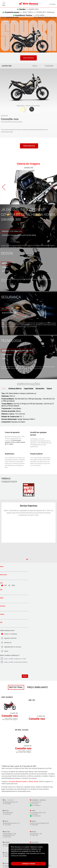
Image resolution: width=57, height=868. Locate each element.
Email (2, 598)
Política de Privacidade (19, 855)
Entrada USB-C (7, 355)
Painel (4, 359)
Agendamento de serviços (13, 647)
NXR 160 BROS (7, 697)
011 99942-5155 (35, 816)
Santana (6, 863)
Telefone (3, 606)
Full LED (5, 309)
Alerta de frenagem (9, 313)
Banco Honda (34, 782)
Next (53, 187)
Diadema (33, 821)
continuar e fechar (28, 864)
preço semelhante (37, 687)
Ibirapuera (6, 832)
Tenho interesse (28, 58)
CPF (6, 585)
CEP (1, 622)
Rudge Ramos (34, 842)
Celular (2, 614)
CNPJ (13, 585)
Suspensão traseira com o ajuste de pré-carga (19, 235)
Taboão (8, 853)
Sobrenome (3, 575)
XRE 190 (32, 700)
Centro (6, 821)
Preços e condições (11, 634)
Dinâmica (5, 267)
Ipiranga (33, 832)
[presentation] (15, 671)
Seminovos (8, 643)
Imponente (6, 263)
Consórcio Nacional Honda (18, 782)
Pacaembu (6, 842)
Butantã (6, 811)
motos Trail (16, 687)
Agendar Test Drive (10, 638)
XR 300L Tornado (22, 730)
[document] (29, 853)
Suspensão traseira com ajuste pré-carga (17, 351)
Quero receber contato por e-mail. (15, 659)
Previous (4, 187)
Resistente (6, 271)
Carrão (33, 811)
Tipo (1, 583)
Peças (6, 651)
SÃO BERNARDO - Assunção (38, 800)
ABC (8, 800)
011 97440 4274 (35, 805)
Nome (2, 566)
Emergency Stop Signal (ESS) (12, 231)
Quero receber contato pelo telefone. (16, 662)
